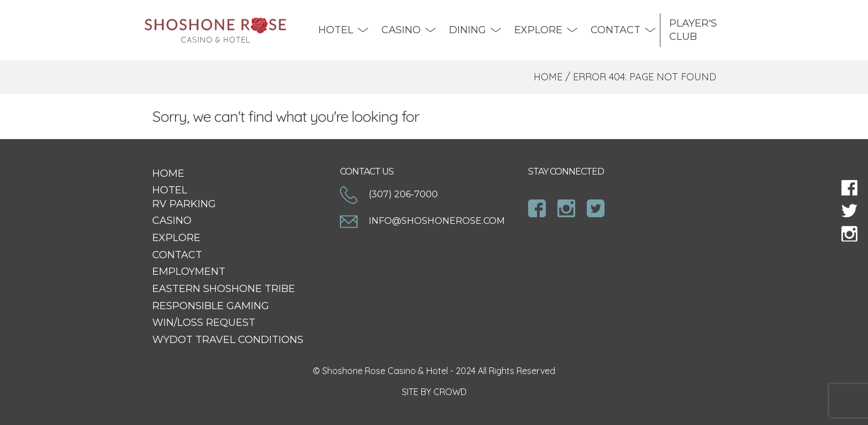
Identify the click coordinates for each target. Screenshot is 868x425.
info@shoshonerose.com (422, 221)
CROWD (450, 392)
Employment (189, 272)
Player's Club (693, 30)
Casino (401, 30)
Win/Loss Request (204, 322)
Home (548, 77)
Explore (538, 30)
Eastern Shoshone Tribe (224, 289)
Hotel (336, 30)
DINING (467, 30)
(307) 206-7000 (389, 194)
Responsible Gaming (211, 306)
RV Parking (184, 204)
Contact (616, 30)
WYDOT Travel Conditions (228, 340)
